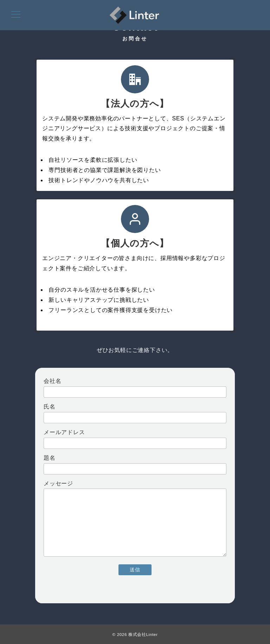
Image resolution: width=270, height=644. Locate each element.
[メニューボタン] (16, 15)
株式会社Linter (143, 634)
